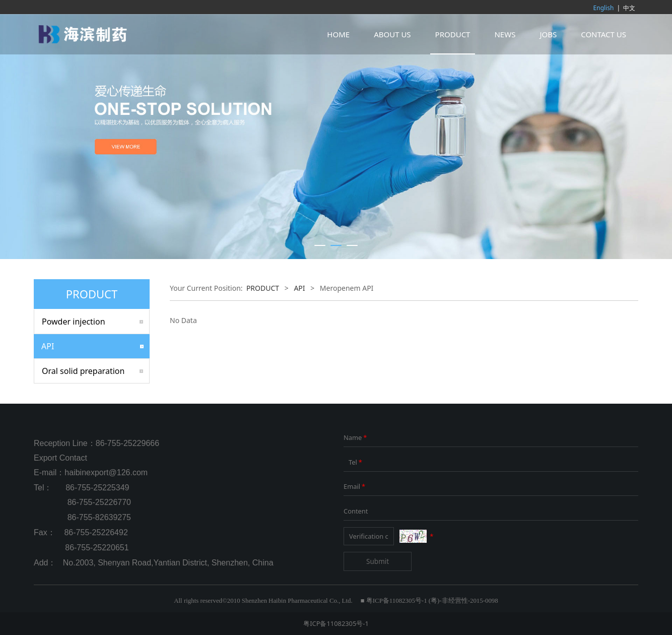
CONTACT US (603, 34)
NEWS (505, 34)
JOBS (548, 34)
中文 (629, 8)
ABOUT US (392, 34)
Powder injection (74, 322)
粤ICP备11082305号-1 (336, 623)
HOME (338, 34)
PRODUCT (453, 34)
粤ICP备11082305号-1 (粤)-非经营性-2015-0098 (432, 601)
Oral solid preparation (83, 371)
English (604, 8)
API (48, 346)
